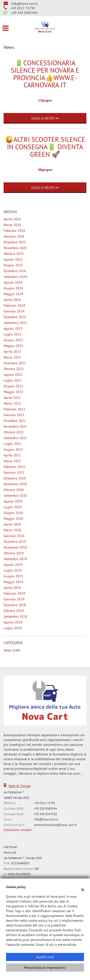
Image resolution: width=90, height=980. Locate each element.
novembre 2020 (15, 484)
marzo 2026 (12, 225)
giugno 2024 (13, 288)
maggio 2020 (13, 519)
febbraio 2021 (14, 467)
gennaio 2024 (14, 311)
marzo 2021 (12, 461)
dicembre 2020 (15, 478)
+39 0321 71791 (23, 8)
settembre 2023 (15, 323)
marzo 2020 (12, 530)
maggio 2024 (13, 294)
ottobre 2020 (14, 490)
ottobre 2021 (14, 432)
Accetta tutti (45, 957)
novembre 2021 (15, 426)
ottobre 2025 (14, 254)
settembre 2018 (15, 616)
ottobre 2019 (14, 553)
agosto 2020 (13, 501)
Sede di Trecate (20, 786)
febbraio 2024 (14, 305)
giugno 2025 (13, 265)
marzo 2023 (12, 357)
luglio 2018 (13, 628)
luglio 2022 (13, 380)
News (7, 650)
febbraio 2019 (14, 593)
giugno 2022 (13, 386)
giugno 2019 (13, 576)
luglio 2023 (13, 334)
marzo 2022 (12, 403)
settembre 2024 (15, 277)
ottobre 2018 (14, 611)
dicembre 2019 (15, 542)
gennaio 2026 (14, 236)
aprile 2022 (12, 398)
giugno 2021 (13, 449)
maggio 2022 (13, 392)
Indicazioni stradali (18, 830)
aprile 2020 (12, 524)
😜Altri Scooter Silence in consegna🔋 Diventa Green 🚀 (45, 147)
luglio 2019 (13, 570)
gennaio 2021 (14, 472)
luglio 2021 (13, 444)
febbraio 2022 (14, 409)
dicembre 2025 (15, 242)
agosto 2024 (13, 282)
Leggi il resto (45, 118)
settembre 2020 (15, 496)
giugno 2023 (13, 340)
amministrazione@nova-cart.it (55, 825)
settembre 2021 (15, 438)
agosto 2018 (13, 622)
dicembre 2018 (15, 605)
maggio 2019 (13, 582)
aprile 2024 (12, 300)
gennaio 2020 (14, 536)
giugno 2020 (13, 513)
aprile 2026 (12, 219)
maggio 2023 (13, 346)
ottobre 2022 (14, 369)
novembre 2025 (15, 248)
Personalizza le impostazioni (45, 968)
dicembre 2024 (15, 271)
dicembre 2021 (15, 421)
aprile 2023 (12, 352)
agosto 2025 (13, 259)
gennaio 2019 (14, 599)
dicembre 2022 (15, 363)
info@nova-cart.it (24, 4)
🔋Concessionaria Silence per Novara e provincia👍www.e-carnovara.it (45, 74)
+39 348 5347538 (45, 814)
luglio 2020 (13, 507)
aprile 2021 (12, 455)
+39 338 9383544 (24, 13)
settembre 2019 (15, 559)
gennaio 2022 (14, 415)
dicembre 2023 (15, 317)
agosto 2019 (13, 565)
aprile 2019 (12, 588)
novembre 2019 (15, 547)
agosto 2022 (13, 375)
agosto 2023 (13, 329)
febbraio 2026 (14, 231)
